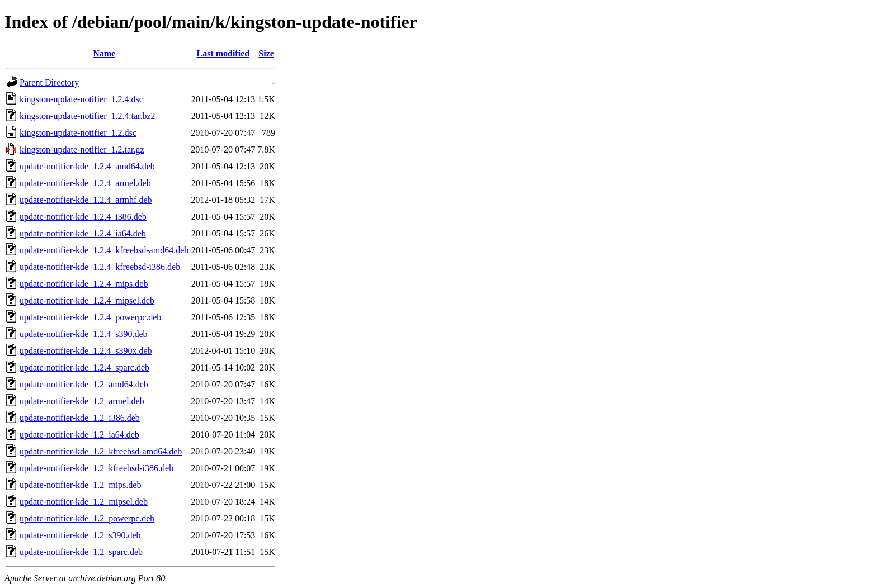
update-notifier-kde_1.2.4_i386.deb (83, 217)
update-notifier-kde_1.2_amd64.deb (84, 384)
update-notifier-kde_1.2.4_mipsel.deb (87, 300)
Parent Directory (49, 82)
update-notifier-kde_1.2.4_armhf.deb (86, 200)
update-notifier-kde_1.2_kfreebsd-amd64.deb (101, 451)
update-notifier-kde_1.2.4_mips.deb (84, 284)
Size (266, 53)
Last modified (223, 53)
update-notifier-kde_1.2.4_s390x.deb (86, 351)
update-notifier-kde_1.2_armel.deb (82, 401)
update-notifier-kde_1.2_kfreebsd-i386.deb (96, 468)
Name (104, 53)
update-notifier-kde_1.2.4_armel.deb (85, 183)
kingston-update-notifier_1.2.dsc (78, 133)
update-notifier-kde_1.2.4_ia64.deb (83, 233)
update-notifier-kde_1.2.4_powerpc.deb (90, 317)
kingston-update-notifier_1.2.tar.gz (82, 150)
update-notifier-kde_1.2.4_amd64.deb (87, 166)
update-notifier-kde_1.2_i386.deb (80, 418)
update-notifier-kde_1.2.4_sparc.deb (84, 367)
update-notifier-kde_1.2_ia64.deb (79, 435)
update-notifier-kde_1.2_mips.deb (80, 485)
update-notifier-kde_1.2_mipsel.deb (84, 502)
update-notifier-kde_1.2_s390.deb (80, 535)
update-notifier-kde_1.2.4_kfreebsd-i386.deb (100, 267)
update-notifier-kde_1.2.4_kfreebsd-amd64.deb (104, 250)
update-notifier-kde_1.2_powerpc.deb (87, 518)
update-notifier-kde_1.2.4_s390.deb (84, 334)
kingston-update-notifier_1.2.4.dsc (81, 99)
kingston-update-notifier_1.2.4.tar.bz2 (88, 116)
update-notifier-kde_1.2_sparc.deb (81, 552)
